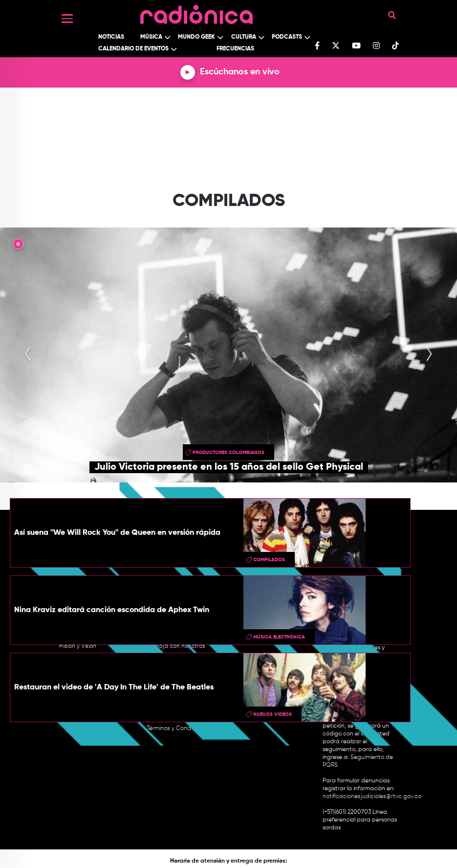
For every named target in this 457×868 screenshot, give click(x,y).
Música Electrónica (279, 637)
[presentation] (28, 355)
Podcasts (287, 37)
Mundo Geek (196, 37)
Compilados (269, 560)
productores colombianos (228, 453)
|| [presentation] (18, 246)
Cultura (244, 37)
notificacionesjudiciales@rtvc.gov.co (372, 797)
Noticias (111, 37)
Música (151, 37)
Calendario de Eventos (133, 49)
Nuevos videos (272, 714)
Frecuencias (235, 49)
